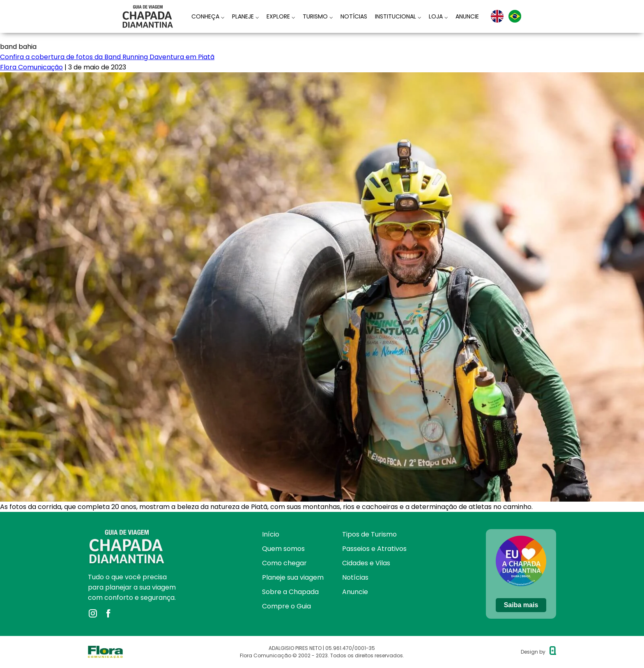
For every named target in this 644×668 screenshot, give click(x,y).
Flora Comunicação (31, 67)
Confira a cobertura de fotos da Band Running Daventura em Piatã (107, 57)
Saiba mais (521, 605)
